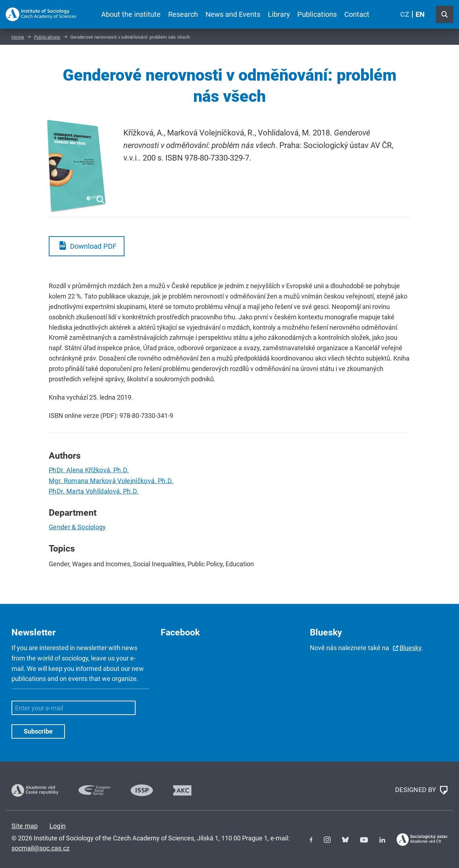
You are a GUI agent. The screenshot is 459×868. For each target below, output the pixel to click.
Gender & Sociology (77, 527)
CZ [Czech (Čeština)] (405, 14)
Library (279, 14)
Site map (25, 826)
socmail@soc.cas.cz (41, 848)
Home (18, 37)
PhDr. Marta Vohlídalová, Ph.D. (94, 491)
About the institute (131, 14)
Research (183, 14)
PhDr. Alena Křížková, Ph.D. (89, 470)
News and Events (233, 14)
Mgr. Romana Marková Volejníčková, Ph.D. (111, 481)
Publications (317, 14)
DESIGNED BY (421, 790)
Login (58, 826)
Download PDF (93, 246)
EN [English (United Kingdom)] (420, 14)
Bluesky (410, 648)
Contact (357, 14)
